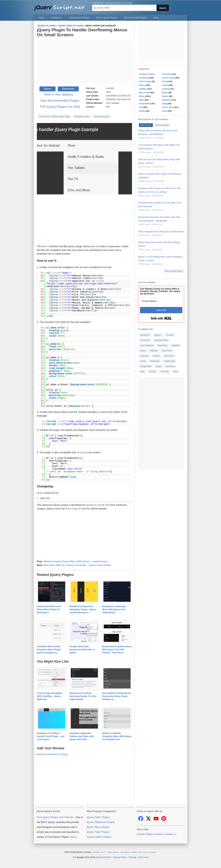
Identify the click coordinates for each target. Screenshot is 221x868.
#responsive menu (82, 117)
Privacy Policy (120, 857)
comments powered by (52, 754)
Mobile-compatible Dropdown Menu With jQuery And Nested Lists (117, 736)
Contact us (170, 834)
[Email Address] (161, 301)
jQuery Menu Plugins (98, 827)
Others (142, 96)
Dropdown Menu (161, 340)
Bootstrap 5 (145, 335)
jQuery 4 (158, 335)
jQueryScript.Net (104, 857)
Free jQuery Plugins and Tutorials (61, 6)
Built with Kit (161, 318)
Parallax (156, 356)
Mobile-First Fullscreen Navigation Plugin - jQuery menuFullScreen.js (83, 609)
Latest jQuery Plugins (79, 18)
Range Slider (146, 366)
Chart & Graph (168, 78)
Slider (141, 100)
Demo (47, 89)
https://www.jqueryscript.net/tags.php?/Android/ (82, 284)
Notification (155, 361)
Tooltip (142, 111)
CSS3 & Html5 (145, 82)
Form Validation (147, 345)
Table (164, 104)
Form (164, 82)
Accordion (166, 74)
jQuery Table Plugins (98, 832)
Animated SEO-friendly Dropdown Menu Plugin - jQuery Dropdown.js (49, 650)
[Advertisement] (84, 62)
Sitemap (133, 857)
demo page (72, 509)
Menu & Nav (144, 93)
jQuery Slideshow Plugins (101, 822)
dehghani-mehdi (95, 505)
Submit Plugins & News (150, 834)
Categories (56, 18)
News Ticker (167, 351)
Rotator (165, 96)
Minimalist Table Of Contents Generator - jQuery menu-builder (77, 565)
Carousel (170, 335)
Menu (45, 246)
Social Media (144, 104)
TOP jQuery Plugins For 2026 (60, 107)
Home (41, 18)
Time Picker (169, 356)
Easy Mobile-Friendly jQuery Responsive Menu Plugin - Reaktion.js (117, 696)
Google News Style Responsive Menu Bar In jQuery (82, 650)
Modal (143, 351)
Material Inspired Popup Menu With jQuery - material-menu (76, 561)
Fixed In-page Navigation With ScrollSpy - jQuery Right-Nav (50, 696)
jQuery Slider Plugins (98, 817)
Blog (156, 18)
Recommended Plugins (136, 18)
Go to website (113, 103)
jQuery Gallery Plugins (99, 837)
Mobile (165, 93)
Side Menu (170, 366)
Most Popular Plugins (107, 18)
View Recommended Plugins (60, 101)
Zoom (164, 111)
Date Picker (163, 345)
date (46, 498)
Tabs (142, 372)
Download (68, 89)
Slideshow (166, 100)
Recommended (162, 125)
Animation (143, 78)
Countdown (145, 340)
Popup (143, 361)
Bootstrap (82, 452)
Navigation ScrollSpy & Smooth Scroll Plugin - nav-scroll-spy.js (51, 736)
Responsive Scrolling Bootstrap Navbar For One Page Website (83, 696)
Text (141, 107)
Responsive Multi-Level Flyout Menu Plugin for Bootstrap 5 (49, 609)
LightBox (143, 89)
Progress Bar (169, 361)
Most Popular (146, 125)
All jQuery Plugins (147, 74)
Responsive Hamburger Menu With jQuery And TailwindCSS (114, 609)
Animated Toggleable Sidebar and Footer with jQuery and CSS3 (82, 736)
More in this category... (60, 94)
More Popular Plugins (174, 271)
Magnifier (176, 345)
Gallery (142, 85)
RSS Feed (143, 857)
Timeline (152, 372)
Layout (165, 85)
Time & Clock (168, 107)
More (73, 837)
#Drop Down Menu (102, 117)
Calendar (154, 351)
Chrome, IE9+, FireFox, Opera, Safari (54, 117)
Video (176, 372)
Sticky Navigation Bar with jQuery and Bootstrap (161, 232)
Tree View (164, 372)
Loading (166, 89)
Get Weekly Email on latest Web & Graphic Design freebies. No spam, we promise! (160, 291)
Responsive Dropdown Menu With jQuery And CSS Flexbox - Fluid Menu (117, 650)
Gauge (158, 366)
